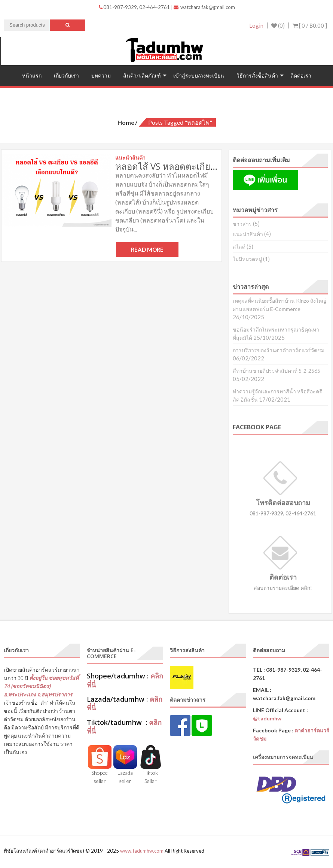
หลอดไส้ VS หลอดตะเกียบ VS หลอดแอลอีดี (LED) (210, 166)
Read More (147, 249)
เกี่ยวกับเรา (66, 75)
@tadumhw (267, 718)
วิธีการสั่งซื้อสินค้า (257, 75)
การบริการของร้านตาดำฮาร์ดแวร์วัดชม (279, 350)
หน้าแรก (32, 75)
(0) (278, 25)
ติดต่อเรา (301, 75)
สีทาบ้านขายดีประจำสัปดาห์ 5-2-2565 (277, 371)
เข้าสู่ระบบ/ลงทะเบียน (199, 75)
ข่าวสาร (242, 224)
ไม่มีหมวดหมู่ (247, 259)
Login (256, 25)
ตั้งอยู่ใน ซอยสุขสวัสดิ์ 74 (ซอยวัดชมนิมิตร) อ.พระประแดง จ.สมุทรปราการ (41, 686)
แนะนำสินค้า (248, 234)
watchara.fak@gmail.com (204, 7)
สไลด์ (239, 247)
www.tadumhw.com (142, 851)
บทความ (101, 75)
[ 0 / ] (310, 25)
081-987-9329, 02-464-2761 (135, 7)
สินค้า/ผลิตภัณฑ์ (142, 75)
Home (126, 122)
